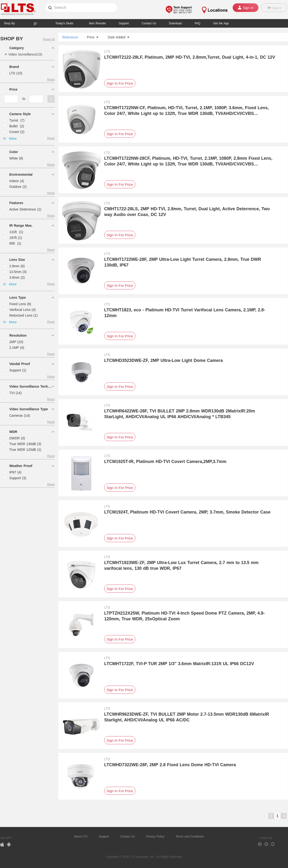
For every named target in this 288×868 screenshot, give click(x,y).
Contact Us (128, 837)
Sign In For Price (120, 83)
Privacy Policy (155, 837)
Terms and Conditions (190, 837)
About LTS (81, 837)
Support (124, 23)
